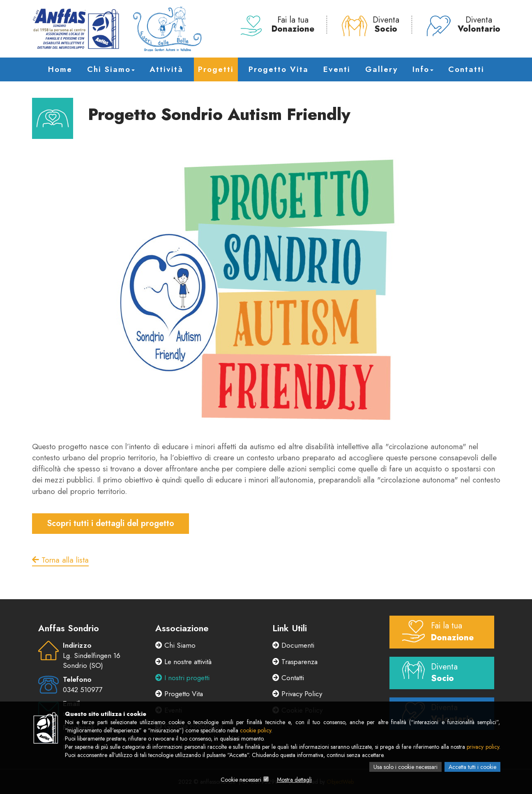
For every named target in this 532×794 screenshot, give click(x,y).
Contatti (466, 69)
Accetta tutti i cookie (472, 767)
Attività (166, 69)
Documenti (293, 645)
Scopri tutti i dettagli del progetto (111, 523)
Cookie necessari (241, 780)
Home (60, 69)
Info (423, 69)
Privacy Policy (297, 694)
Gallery (381, 69)
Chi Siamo (111, 69)
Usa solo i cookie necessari (405, 767)
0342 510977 (83, 690)
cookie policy (256, 730)
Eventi (337, 69)
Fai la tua (278, 25)
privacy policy (483, 747)
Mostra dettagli (294, 780)
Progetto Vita (279, 69)
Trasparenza (295, 662)
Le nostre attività (183, 662)
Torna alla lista (60, 560)
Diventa (371, 25)
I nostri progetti (182, 678)
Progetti (216, 69)
